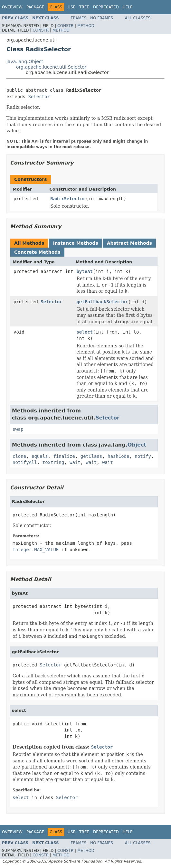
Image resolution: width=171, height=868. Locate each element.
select (85, 332)
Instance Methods (75, 243)
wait (75, 462)
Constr (65, 26)
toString (53, 462)
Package (35, 7)
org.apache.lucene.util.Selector (51, 67)
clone (19, 456)
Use (71, 7)
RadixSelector (68, 199)
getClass (91, 456)
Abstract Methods (129, 243)
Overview (12, 7)
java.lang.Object (25, 61)
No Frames (102, 18)
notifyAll (25, 462)
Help (128, 7)
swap (18, 429)
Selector (39, 97)
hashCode (118, 456)
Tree (84, 7)
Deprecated (106, 7)
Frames (79, 18)
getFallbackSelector (102, 302)
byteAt (85, 271)
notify (143, 456)
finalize (64, 456)
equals (40, 456)
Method (86, 26)
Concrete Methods (37, 252)
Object (137, 445)
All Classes (138, 18)
